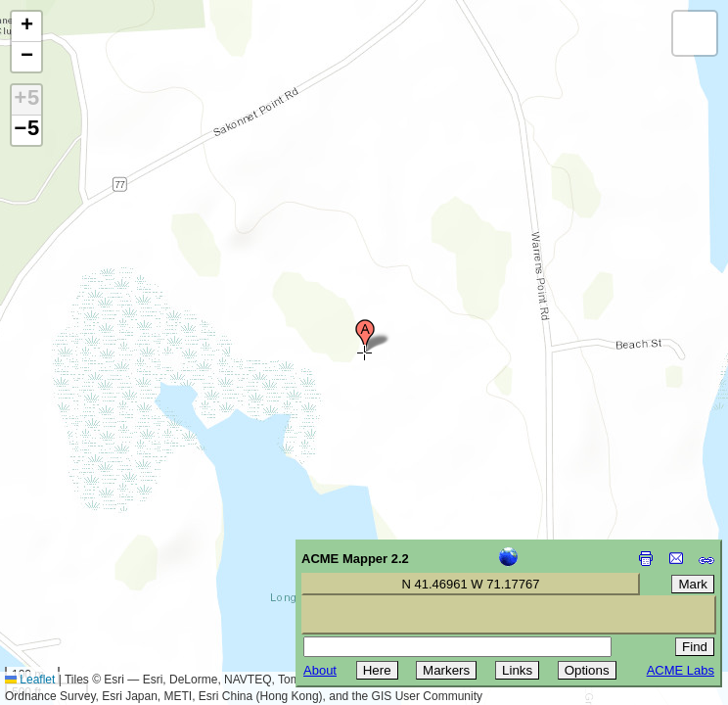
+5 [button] (26, 100)
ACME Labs (681, 670)
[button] (365, 336)
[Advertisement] (104, 566)
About (320, 670)
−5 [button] (26, 130)
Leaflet (30, 680)
